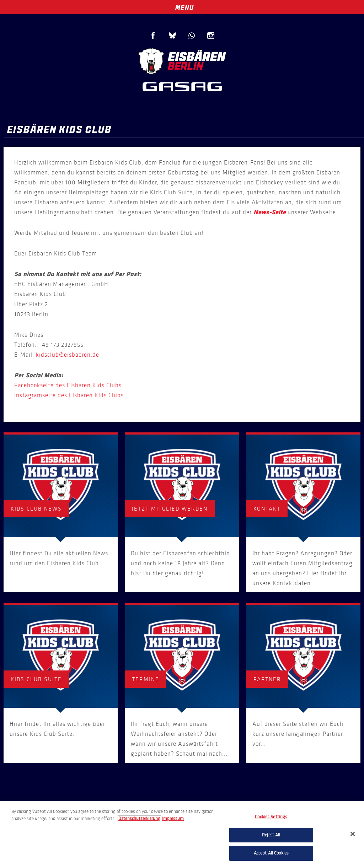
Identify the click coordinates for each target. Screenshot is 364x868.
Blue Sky (172, 36)
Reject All (271, 835)
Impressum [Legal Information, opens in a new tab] (173, 819)
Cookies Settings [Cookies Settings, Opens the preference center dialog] (271, 817)
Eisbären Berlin (182, 60)
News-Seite (270, 212)
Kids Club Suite (36, 679)
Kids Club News (36, 509)
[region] (182, 835)
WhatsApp (192, 36)
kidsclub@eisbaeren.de (68, 355)
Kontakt (267, 509)
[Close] (353, 834)
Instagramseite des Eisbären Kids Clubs (69, 395)
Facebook (153, 36)
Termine (146, 679)
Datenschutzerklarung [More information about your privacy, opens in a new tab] (139, 819)
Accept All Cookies (271, 853)
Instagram (211, 36)
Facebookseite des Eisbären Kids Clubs (68, 385)
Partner (267, 679)
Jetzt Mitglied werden (170, 509)
